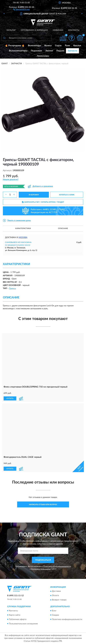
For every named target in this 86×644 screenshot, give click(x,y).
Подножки (36, 51)
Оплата (55, 596)
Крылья (77, 46)
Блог (54, 611)
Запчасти (72, 51)
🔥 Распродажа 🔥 (15, 46)
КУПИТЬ (10, 398)
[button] (22, 9)
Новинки (58, 30)
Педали (60, 51)
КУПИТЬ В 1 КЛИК (67, 195)
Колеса (48, 46)
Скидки (55, 615)
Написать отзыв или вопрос (43, 505)
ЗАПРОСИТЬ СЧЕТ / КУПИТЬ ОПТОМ (43, 202)
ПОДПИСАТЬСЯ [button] (43, 560)
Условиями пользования (41, 569)
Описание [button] (63, 228)
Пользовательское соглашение (23, 624)
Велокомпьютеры (18, 51)
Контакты (74, 30)
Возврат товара (59, 600)
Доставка (56, 591)
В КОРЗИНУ (34, 195)
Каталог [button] (11, 30)
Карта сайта (15, 615)
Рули (67, 46)
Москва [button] (23, 238)
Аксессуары (43, 56)
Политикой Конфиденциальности (57, 566)
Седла (58, 46)
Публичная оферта (18, 619)
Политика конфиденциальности (67, 619)
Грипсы (12, 288)
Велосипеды (34, 46)
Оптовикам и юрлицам (34, 30)
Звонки (49, 51)
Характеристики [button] (23, 228)
